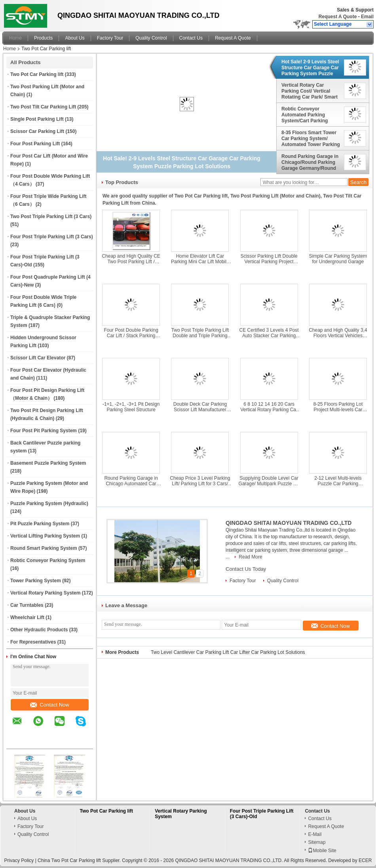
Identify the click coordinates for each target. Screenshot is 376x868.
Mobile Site (322, 851)
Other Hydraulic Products (39, 630)
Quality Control (151, 38)
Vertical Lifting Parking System (45, 536)
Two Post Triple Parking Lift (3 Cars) (51, 217)
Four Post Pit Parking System (44, 431)
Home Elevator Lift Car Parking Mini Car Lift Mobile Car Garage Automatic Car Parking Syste (200, 259)
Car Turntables (27, 605)
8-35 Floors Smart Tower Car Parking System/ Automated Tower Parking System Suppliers (311, 139)
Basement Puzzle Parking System (48, 463)
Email (367, 17)
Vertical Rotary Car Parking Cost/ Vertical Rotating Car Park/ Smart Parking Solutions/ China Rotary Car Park (310, 91)
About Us (75, 38)
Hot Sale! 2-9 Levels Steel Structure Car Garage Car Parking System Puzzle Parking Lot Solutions (310, 68)
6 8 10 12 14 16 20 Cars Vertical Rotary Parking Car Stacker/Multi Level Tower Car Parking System (269, 407)
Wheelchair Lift (27, 617)
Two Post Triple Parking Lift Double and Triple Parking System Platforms (200, 333)
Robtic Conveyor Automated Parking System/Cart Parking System (305, 115)
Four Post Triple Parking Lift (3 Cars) (52, 237)
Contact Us (191, 38)
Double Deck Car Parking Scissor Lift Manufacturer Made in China (200, 407)
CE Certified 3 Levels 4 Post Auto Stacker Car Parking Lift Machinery (269, 333)
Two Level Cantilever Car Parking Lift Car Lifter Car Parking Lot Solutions (228, 652)
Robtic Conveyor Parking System (48, 560)
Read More (250, 557)
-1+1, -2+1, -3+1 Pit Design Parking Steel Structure (131, 407)
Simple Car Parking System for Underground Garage (338, 259)
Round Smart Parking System (44, 548)
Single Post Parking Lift (37, 119)
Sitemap (317, 842)
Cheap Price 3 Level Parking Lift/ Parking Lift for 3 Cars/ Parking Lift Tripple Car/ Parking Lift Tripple (200, 481)
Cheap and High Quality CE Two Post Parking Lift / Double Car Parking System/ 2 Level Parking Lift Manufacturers (131, 259)
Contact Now (49, 705)
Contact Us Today (246, 569)
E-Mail (315, 834)
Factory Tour (110, 38)
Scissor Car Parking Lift (37, 131)
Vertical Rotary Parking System (45, 593)
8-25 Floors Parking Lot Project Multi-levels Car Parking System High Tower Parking (338, 407)
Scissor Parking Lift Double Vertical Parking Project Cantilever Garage (269, 259)
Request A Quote (338, 17)
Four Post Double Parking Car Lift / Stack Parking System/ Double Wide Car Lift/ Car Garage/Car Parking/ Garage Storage (131, 333)
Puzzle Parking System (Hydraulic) (49, 503)
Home (15, 38)
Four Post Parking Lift (35, 144)
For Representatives (33, 642)
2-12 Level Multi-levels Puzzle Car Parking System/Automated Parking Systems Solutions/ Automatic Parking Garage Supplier (338, 481)
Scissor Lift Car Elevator (38, 358)
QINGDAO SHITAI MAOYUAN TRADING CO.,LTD (289, 523)
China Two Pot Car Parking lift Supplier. (80, 860)
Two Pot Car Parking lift (37, 74)
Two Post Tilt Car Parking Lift (43, 107)
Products (43, 38)
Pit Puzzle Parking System (40, 524)
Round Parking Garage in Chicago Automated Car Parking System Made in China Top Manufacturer (131, 481)
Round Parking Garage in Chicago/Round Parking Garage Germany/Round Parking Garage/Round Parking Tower (310, 162)
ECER (365, 860)
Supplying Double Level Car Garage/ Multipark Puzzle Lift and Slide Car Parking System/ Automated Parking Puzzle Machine (269, 481)
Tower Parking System (36, 581)
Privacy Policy (19, 860)
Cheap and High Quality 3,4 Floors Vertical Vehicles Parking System (338, 333)
